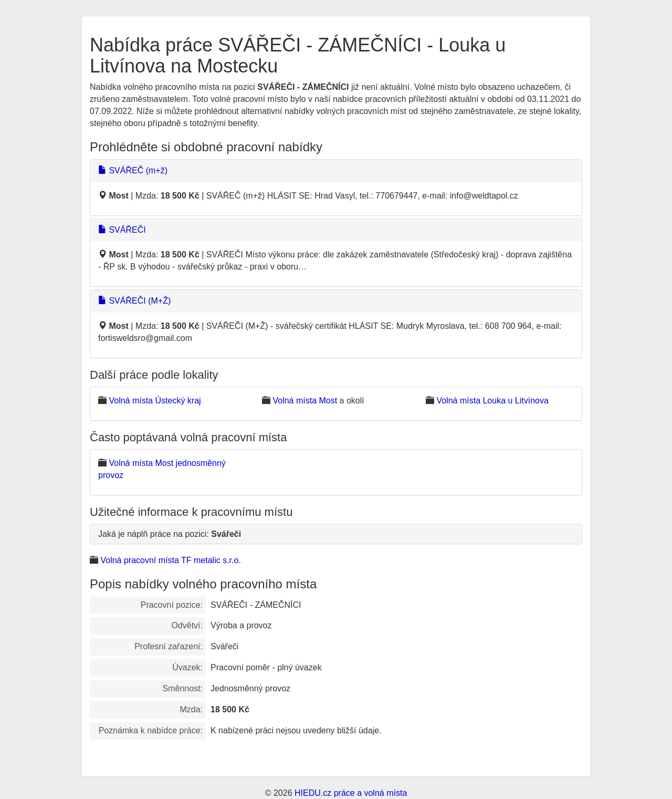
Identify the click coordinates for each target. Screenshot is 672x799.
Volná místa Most (305, 401)
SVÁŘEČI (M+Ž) (134, 301)
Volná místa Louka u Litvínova (492, 401)
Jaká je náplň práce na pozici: (170, 534)
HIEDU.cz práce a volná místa (351, 793)
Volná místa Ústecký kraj (155, 401)
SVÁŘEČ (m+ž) (133, 170)
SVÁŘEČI (122, 230)
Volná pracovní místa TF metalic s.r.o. (170, 560)
